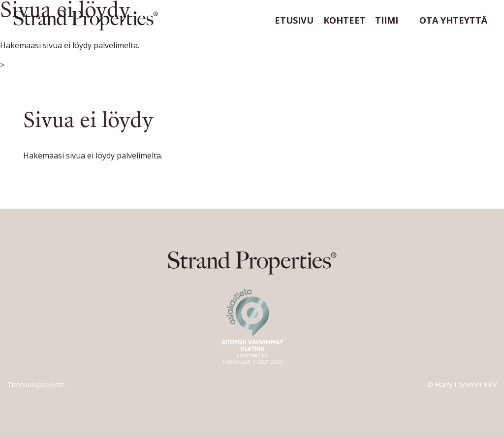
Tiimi (387, 20)
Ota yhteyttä (453, 20)
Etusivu (294, 20)
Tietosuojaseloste (36, 385)
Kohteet (345, 20)
